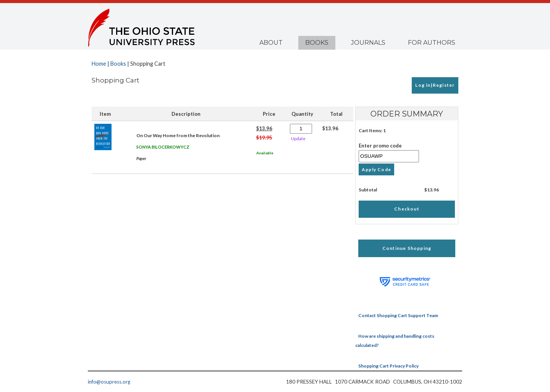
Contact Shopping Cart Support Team (398, 315)
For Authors (432, 43)
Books (317, 43)
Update (298, 138)
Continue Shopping (407, 248)
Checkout (407, 209)
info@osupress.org (109, 382)
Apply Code (376, 169)
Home (99, 64)
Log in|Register (435, 85)
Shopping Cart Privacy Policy (388, 366)
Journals (368, 43)
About (271, 43)
